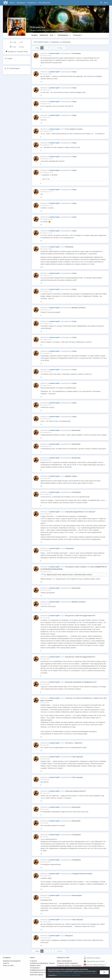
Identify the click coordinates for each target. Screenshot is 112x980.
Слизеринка (76, 53)
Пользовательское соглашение (41, 972)
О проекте (33, 961)
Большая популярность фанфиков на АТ (81, 682)
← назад (36, 48)
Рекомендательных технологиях (69, 975)
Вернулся (69, 936)
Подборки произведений (12, 961)
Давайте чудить (71, 476)
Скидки (9, 58)
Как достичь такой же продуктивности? (80, 616)
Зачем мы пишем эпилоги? (76, 791)
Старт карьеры (77, 757)
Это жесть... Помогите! (74, 743)
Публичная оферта (37, 975)
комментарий (54, 53)
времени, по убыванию (61, 42)
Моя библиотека (45, 3)
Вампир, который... (79, 308)
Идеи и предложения (64, 961)
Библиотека (44, 35)
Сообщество (32, 3)
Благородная (77, 895)
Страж (74, 72)
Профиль (34, 35)
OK (104, 972)
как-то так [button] (46, 179)
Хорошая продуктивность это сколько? (80, 512)
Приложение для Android (94, 961)
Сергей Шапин (76, 965)
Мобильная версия (92, 958)
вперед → (61, 48)
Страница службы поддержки (67, 963)
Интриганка (76, 430)
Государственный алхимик (82, 874)
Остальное (78, 35)
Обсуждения (21, 3)
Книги (12, 3)
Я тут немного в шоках (74, 129)
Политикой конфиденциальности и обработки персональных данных (72, 973)
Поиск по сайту (8, 965)
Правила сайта (35, 965)
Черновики (69, 548)
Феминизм (69, 247)
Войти (106, 3)
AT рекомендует (13, 68)
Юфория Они (38, 27)
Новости (6, 963)
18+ (85, 964)
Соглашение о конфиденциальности (38, 969)
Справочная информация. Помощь (42, 963)
